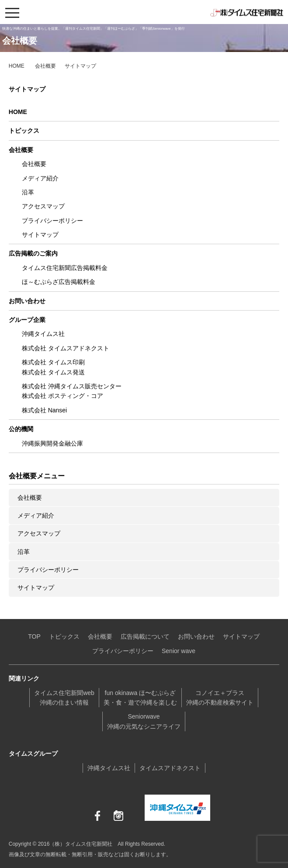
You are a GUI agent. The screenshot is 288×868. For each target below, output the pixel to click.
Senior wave (179, 651)
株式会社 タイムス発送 (53, 372)
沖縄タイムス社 (43, 334)
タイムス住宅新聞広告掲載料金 (65, 268)
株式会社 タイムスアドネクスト (66, 348)
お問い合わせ (27, 301)
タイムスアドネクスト (170, 768)
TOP (34, 636)
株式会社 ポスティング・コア (62, 396)
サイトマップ (40, 235)
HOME (17, 66)
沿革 (28, 192)
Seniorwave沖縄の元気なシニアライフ (144, 721)
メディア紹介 (40, 178)
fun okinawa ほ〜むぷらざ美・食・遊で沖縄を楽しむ (140, 698)
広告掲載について (145, 636)
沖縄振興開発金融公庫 (52, 443)
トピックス (24, 131)
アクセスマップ (43, 206)
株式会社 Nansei (44, 410)
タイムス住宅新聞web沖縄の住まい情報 (64, 698)
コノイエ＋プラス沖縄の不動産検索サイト (220, 698)
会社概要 (45, 66)
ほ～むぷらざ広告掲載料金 (59, 282)
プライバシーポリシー (52, 221)
